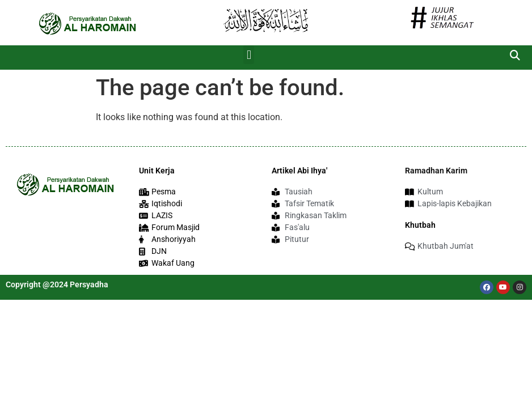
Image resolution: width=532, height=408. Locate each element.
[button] (249, 55)
